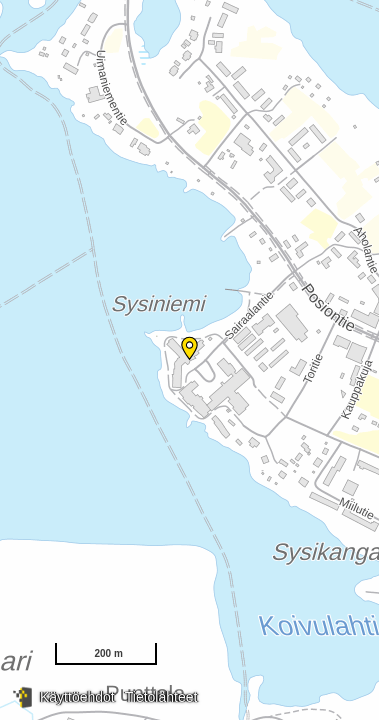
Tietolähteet (161, 697)
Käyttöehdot (77, 697)
